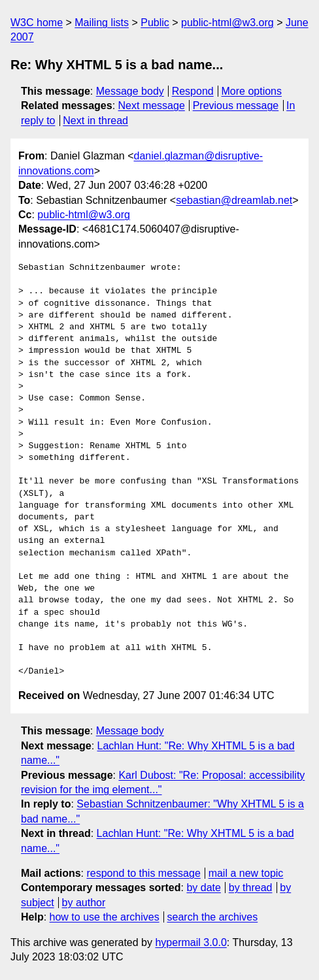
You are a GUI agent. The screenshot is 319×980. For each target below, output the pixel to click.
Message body (130, 91)
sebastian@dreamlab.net (234, 200)
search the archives (213, 917)
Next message (152, 106)
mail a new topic (246, 873)
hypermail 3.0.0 (191, 942)
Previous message (236, 106)
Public (155, 23)
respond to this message (143, 873)
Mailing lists (102, 23)
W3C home (37, 23)
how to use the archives (105, 917)
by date (203, 888)
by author (84, 903)
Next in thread (95, 121)
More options (252, 91)
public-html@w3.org (227, 23)
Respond (193, 91)
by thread (251, 888)
